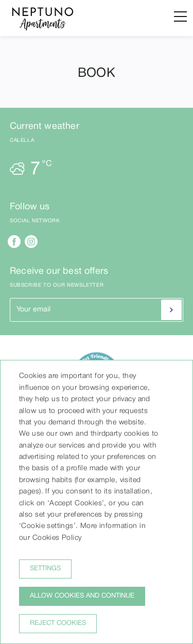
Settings (45, 569)
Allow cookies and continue (82, 596)
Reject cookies (58, 623)
